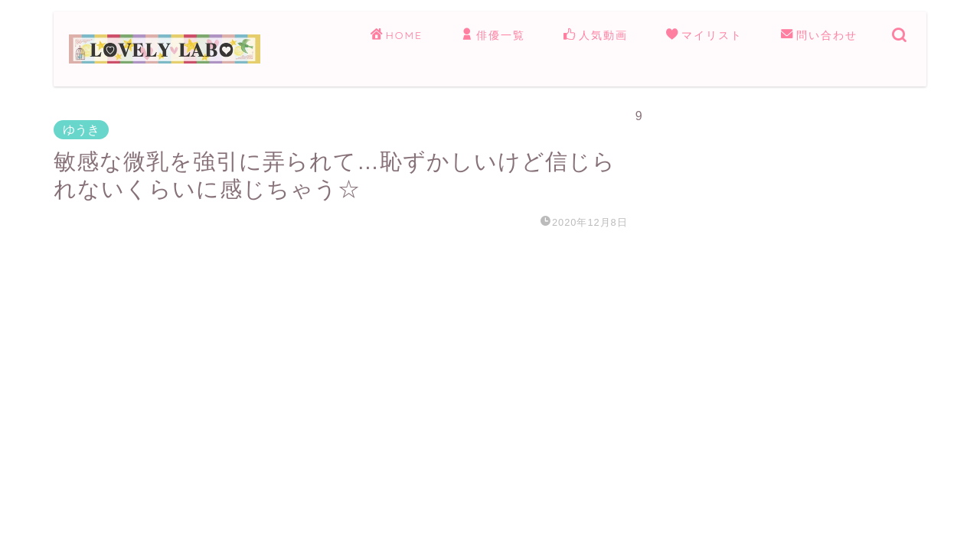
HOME (397, 36)
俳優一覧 (493, 36)
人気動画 (596, 36)
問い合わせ (819, 36)
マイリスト (704, 36)
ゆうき (81, 130)
